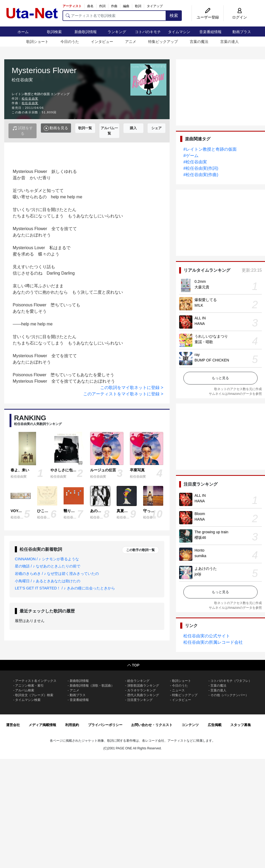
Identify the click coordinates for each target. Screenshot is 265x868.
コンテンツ (190, 725)
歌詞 (138, 6)
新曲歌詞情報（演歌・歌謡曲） (92, 686)
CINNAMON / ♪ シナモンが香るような (47, 559)
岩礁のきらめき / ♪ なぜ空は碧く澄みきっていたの (57, 574)
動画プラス (242, 32)
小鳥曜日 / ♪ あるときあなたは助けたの (48, 581)
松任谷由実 (30, 99)
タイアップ (155, 6)
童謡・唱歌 (204, 342)
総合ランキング (138, 681)
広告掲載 (215, 725)
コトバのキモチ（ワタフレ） (231, 681)
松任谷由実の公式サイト (207, 636)
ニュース (178, 690)
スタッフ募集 (241, 725)
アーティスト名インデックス (36, 681)
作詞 (102, 6)
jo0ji (198, 574)
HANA (200, 324)
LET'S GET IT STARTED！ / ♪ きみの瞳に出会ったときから (65, 588)
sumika (200, 556)
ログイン (240, 17)
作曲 (114, 6)
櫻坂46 (200, 538)
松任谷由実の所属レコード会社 (213, 642)
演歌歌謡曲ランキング (143, 686)
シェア (156, 128)
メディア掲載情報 (42, 725)
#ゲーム (191, 156)
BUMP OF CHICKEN (212, 360)
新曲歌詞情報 (86, 32)
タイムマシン (179, 32)
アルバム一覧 (109, 131)
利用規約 (72, 725)
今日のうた (70, 42)
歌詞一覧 (85, 128)
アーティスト (72, 6)
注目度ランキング (140, 700)
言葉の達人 (229, 42)
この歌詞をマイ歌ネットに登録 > (132, 388)
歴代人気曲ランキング (143, 695)
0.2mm (200, 281)
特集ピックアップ (163, 42)
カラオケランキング (142, 690)
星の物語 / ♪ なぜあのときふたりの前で (48, 566)
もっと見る (220, 378)
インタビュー (102, 42)
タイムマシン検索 (28, 700)
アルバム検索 (25, 690)
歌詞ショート (37, 42)
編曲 (126, 6)
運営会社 (13, 725)
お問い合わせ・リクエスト (152, 725)
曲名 (90, 6)
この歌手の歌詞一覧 (140, 550)
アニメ (131, 42)
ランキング (117, 32)
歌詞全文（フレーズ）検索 (34, 695)
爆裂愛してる (206, 300)
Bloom (200, 514)
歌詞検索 (54, 32)
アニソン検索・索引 (29, 686)
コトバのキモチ (148, 32)
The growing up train (211, 532)
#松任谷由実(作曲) (201, 175)
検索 (174, 15)
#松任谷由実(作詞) (201, 168)
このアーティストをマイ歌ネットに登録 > (123, 394)
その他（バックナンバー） (229, 695)
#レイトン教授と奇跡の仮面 (210, 149)
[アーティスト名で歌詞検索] (114, 16)
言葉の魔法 (199, 42)
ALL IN (200, 318)
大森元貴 (202, 287)
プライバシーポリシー (105, 725)
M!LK (199, 305)
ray (197, 355)
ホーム (23, 32)
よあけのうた (206, 569)
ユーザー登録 (208, 17)
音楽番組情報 (210, 32)
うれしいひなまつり (211, 336)
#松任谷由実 (195, 162)
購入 (133, 128)
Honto (199, 550)
